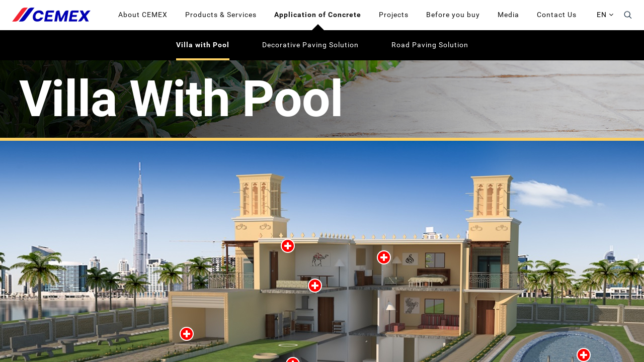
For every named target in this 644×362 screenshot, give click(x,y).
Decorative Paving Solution (310, 45)
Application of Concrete (318, 15)
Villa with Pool (203, 45)
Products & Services (221, 15)
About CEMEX (143, 15)
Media (508, 15)
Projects (394, 15)
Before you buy (453, 15)
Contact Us (557, 15)
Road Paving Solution (430, 45)
